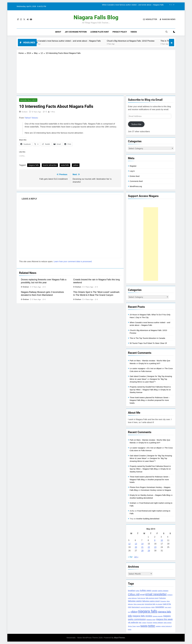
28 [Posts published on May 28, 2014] (142, 551)
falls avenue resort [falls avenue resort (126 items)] (152, 598)
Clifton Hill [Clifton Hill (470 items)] (134, 594)
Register (133, 166)
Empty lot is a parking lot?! (149, 363)
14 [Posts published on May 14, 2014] (142, 544)
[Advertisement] (96, 73)
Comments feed (136, 181)
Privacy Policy (120, 32)
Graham (25, 112)
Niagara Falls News (28, 100)
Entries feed (135, 176)
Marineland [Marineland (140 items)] (136, 607)
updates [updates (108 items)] (158, 626)
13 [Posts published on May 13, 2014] (136, 544)
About (58, 32)
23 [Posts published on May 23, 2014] (155, 547)
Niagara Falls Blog (96, 17)
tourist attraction (50, 165)
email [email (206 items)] (142, 595)
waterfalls (65, 165)
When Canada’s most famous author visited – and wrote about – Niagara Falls (133, 5)
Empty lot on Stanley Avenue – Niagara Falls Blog (150, 495)
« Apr (130, 557)
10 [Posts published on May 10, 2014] (162, 540)
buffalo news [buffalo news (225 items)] (146, 590)
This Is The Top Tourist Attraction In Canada (147, 338)
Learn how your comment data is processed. (73, 262)
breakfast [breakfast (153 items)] (132, 591)
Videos (134, 32)
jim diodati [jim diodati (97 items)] (159, 604)
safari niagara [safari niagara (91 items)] (167, 623)
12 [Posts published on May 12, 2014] (129, 544)
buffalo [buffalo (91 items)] (138, 591)
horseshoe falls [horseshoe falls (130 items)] (150, 604)
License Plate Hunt (100, 32)
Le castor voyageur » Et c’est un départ (146, 368)
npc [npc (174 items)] (140, 622)
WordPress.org (136, 186)
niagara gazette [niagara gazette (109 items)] (158, 616)
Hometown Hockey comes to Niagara (156, 490)
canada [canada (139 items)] (154, 591)
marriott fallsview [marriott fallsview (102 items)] (145, 607)
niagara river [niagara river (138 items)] (151, 620)
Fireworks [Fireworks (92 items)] (163, 601)
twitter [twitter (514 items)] (152, 626)
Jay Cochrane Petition (76, 32)
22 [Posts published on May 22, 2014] (149, 547)
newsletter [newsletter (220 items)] (160, 607)
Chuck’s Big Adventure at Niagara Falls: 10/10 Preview (141, 41)
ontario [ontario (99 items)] (144, 623)
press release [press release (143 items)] (158, 622)
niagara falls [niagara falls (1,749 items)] (148, 611)
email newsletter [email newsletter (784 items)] (156, 594)
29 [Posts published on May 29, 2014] (149, 551)
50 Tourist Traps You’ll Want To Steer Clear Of (148, 343)
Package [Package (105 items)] (150, 622)
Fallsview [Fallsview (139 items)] (162, 598)
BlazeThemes (120, 638)
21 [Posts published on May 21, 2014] (142, 547)
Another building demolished (141, 498)
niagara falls (34, 165)
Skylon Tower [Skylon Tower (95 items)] (132, 626)
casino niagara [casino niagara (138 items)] (163, 591)
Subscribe (136, 124)
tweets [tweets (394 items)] (144, 626)
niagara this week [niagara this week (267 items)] (164, 619)
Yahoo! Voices (31, 118)
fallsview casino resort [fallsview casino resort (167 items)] (151, 601)
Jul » (136, 557)
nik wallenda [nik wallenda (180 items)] (133, 622)
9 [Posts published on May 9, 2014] (155, 540)
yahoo (76, 165)
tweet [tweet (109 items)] (138, 626)
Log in (132, 171)
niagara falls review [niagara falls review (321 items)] (142, 616)
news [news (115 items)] (153, 607)
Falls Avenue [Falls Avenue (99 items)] (141, 598)
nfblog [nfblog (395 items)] (134, 612)
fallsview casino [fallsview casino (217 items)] (135, 601)
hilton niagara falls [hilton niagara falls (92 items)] (139, 604)
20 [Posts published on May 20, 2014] (136, 547)
